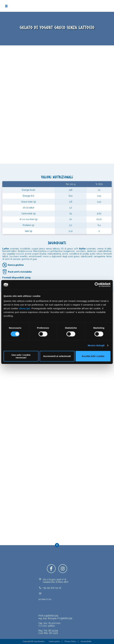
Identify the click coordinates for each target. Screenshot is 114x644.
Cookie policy (54, 641)
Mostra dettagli (96, 345)
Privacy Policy (70, 641)
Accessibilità (86, 641)
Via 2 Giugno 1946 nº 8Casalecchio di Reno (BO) (56, 581)
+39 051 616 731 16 (52, 588)
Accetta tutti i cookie (93, 356)
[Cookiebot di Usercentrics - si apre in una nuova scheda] (97, 285)
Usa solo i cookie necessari (21, 356)
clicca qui (24, 308)
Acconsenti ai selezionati (57, 356)
